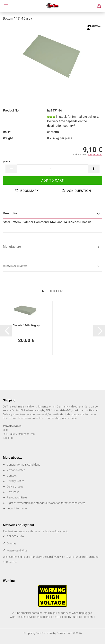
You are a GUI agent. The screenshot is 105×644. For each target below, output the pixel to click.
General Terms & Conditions (24, 465)
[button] (11, 169)
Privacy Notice (16, 481)
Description (11, 213)
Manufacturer (12, 247)
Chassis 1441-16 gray (26, 325)
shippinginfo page (66, 418)
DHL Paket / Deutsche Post (19, 434)
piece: (7, 161)
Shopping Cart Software (38, 633)
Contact (12, 476)
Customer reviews (15, 266)
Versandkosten (16, 470)
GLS (5, 430)
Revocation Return (18, 497)
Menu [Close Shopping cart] (6, 6)
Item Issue (13, 492)
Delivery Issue (15, 487)
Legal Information (18, 508)
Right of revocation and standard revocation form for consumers (46, 503)
